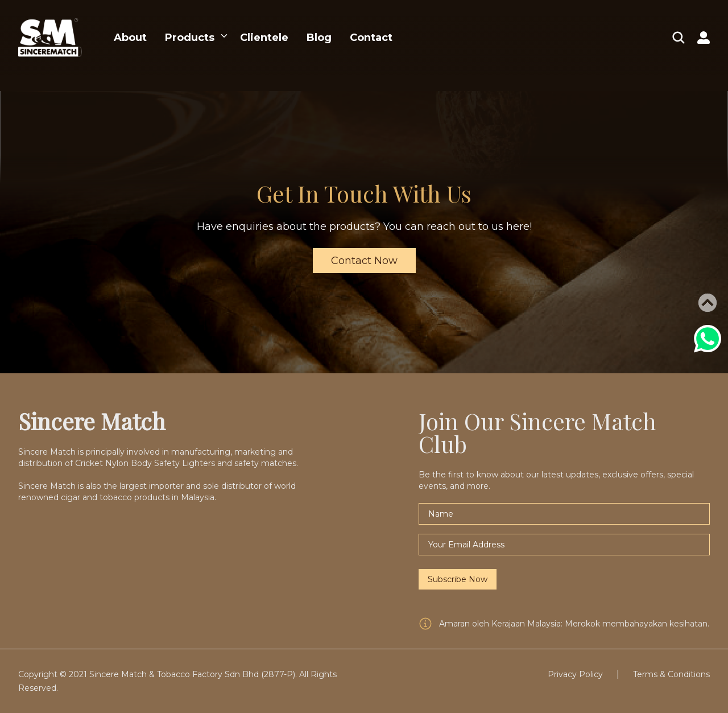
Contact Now (364, 261)
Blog (319, 38)
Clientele (264, 38)
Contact (371, 38)
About (130, 38)
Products (190, 38)
